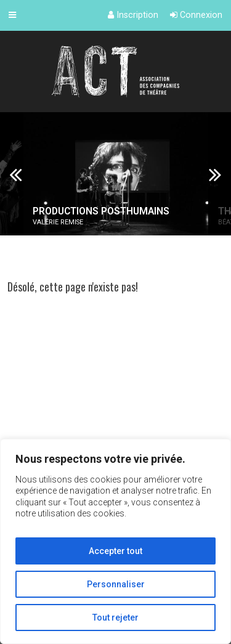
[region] (115, 541)
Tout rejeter (115, 618)
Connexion (196, 15)
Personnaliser (116, 584)
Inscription (133, 15)
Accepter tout (115, 551)
